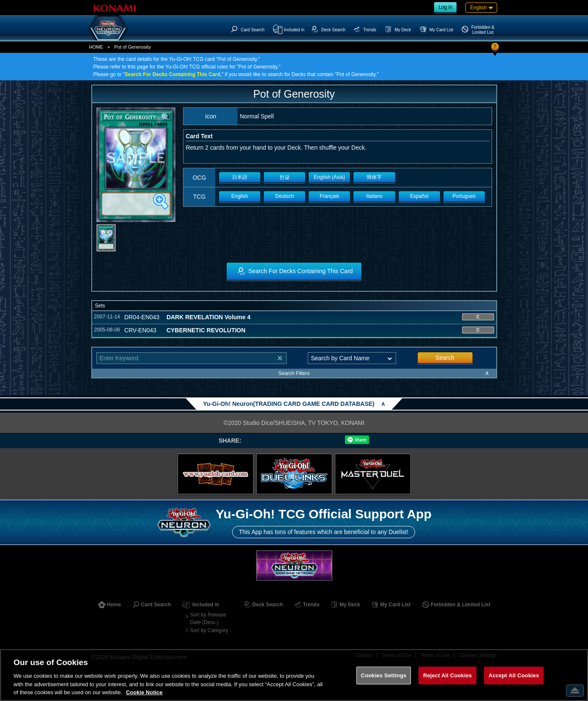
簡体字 (374, 177)
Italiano (374, 196)
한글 (284, 177)
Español (419, 196)
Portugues (464, 196)
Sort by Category (209, 630)
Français (329, 196)
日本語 (240, 177)
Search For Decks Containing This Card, (173, 74)
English (239, 196)
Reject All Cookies (447, 675)
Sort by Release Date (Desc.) (208, 619)
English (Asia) (329, 177)
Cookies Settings (384, 675)
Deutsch (284, 196)
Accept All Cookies (514, 675)
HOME (96, 47)
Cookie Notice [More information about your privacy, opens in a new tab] (144, 692)
